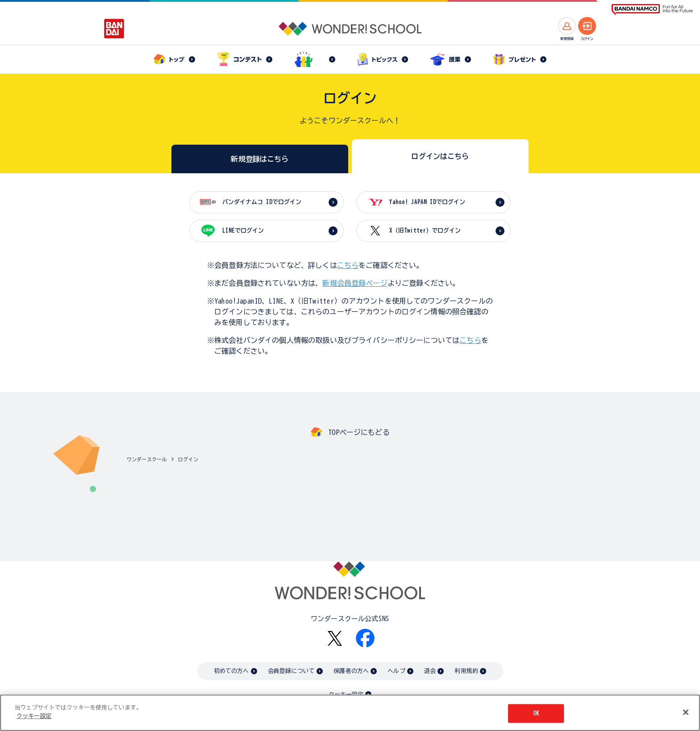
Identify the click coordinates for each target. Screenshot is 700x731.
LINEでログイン (243, 231)
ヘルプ (396, 671)
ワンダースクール (147, 459)
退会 (430, 671)
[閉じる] (686, 712)
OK (536, 713)
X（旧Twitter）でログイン (425, 231)
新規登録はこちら (260, 159)
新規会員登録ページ (355, 283)
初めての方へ (231, 671)
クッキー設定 (34, 716)
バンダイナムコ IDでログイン (262, 202)
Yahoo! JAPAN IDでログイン (427, 202)
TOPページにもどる (359, 432)
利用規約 (466, 671)
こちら (348, 265)
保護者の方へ (351, 671)
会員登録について (291, 671)
